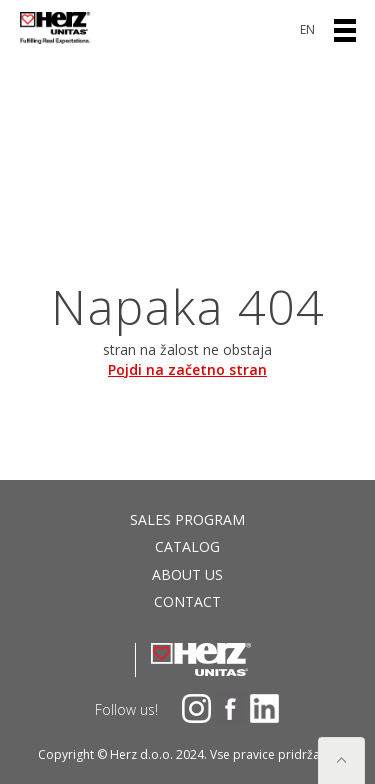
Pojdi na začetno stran (187, 369)
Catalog (187, 546)
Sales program (187, 519)
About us (187, 574)
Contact (187, 601)
